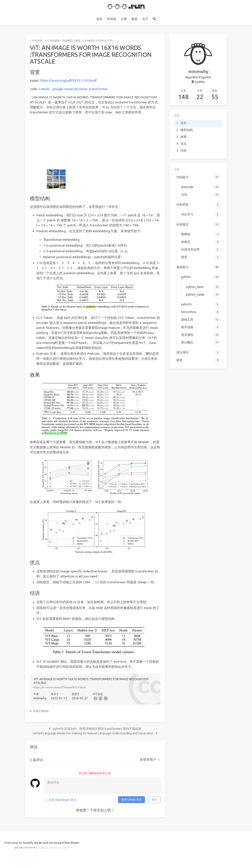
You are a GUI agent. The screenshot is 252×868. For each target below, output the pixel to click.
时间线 (112, 19)
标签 (135, 19)
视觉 (78, 41)
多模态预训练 (41, 711)
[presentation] (95, 215)
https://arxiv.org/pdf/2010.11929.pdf (69, 80)
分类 (124, 19)
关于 (145, 19)
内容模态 (68, 41)
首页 (99, 19)
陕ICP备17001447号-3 (26, 848)
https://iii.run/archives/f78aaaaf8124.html (60, 687)
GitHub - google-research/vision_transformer (73, 89)
